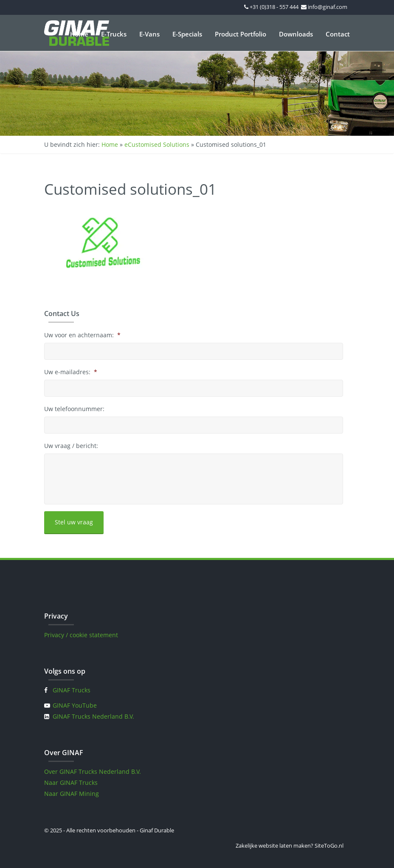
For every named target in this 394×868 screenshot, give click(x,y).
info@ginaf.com (328, 7)
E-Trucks (114, 34)
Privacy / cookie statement (81, 635)
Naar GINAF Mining (72, 794)
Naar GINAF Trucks (71, 783)
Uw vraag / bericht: (71, 446)
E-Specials (187, 34)
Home (79, 34)
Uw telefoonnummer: (74, 409)
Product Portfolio (241, 34)
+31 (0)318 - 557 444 (274, 7)
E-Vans (149, 34)
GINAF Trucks (72, 690)
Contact (338, 34)
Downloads (296, 34)
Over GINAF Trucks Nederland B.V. (93, 771)
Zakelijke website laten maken (273, 846)
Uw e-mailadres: (71, 372)
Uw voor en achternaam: (82, 335)
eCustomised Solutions (157, 144)
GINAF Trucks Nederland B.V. (93, 716)
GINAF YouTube (75, 705)
